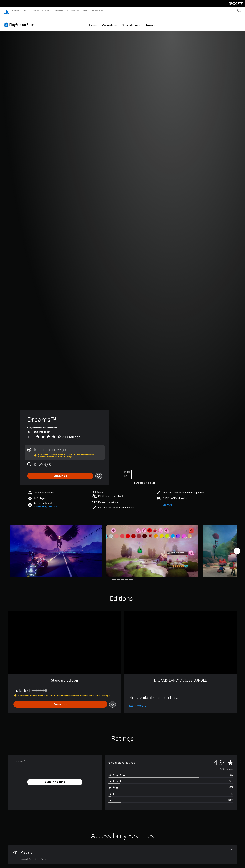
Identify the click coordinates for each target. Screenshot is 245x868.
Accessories (60, 11)
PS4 (35, 11)
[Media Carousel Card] (56, 547)
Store (84, 11)
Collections (110, 22)
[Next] (237, 547)
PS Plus (45, 11)
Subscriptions (131, 22)
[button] (45, 503)
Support (96, 11)
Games (15, 11)
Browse (150, 22)
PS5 (26, 11)
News (74, 11)
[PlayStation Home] (7, 11)
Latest (93, 22)
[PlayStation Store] (20, 21)
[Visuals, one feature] (122, 851)
